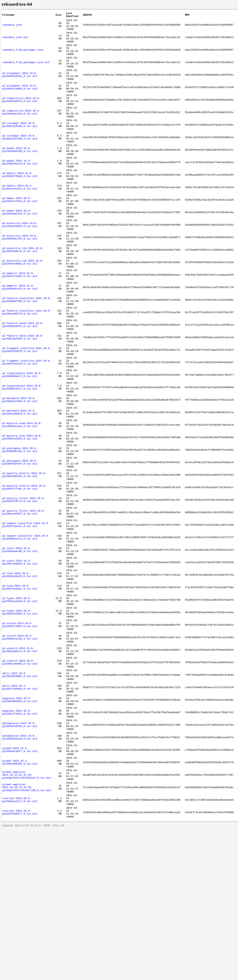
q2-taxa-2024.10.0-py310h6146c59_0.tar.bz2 (20, 680)
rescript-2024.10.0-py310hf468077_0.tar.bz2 (20, 962)
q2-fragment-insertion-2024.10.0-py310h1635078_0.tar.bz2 (27, 413)
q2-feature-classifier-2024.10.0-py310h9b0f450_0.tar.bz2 (27, 354)
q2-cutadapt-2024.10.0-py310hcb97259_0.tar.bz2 (20, 161)
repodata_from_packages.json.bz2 (26, 72)
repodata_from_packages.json (23, 57)
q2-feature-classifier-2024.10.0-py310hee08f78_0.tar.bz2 (27, 369)
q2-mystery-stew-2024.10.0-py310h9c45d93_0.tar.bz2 (22, 517)
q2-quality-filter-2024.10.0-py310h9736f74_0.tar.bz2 (23, 591)
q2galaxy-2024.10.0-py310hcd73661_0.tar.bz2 (20, 844)
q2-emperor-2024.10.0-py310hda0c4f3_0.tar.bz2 (20, 339)
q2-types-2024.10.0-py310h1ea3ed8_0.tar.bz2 (20, 710)
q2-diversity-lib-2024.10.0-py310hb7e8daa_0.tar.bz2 (23, 309)
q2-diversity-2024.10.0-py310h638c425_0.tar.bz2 (20, 280)
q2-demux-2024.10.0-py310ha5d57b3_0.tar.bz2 (20, 250)
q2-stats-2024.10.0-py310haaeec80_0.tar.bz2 (20, 651)
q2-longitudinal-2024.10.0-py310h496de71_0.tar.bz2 (22, 443)
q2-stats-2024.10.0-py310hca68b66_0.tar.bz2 (20, 666)
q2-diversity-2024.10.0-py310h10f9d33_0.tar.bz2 (20, 265)
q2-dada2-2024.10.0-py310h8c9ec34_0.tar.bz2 (20, 190)
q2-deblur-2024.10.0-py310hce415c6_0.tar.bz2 (20, 220)
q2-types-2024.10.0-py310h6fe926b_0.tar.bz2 (20, 725)
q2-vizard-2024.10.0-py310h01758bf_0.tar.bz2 (20, 740)
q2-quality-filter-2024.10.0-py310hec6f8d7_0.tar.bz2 (23, 606)
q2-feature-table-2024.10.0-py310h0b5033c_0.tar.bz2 (23, 383)
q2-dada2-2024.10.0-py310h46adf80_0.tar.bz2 (20, 176)
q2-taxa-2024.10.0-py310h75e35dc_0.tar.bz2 (20, 695)
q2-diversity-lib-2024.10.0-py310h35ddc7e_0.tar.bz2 (23, 294)
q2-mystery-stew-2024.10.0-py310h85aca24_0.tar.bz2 (22, 502)
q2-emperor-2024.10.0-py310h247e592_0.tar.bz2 (20, 324)
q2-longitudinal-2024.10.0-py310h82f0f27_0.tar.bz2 (22, 458)
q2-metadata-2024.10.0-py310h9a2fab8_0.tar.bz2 (20, 473)
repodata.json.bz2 (15, 42)
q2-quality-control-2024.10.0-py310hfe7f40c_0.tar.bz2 (24, 576)
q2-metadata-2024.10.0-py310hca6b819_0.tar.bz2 (20, 487)
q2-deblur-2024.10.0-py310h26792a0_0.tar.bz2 (20, 205)
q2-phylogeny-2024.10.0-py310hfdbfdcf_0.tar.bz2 (20, 547)
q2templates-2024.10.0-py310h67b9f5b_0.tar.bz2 (20, 859)
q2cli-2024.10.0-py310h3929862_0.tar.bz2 (20, 799)
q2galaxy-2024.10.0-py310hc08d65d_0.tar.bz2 (20, 829)
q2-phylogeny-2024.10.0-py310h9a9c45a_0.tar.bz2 (20, 532)
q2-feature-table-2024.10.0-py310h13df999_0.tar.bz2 (23, 398)
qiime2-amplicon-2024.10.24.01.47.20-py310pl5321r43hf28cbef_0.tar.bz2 (27, 918)
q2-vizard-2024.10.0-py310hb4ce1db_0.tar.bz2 (20, 755)
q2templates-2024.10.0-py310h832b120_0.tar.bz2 (20, 873)
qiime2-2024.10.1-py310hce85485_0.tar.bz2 (20, 903)
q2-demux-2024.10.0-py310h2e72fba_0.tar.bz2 (20, 235)
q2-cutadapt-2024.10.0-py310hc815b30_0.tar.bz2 (20, 146)
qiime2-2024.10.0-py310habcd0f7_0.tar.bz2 (20, 888)
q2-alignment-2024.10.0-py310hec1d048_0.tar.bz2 (20, 101)
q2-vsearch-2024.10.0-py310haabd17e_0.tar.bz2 (20, 769)
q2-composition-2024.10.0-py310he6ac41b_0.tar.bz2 (21, 131)
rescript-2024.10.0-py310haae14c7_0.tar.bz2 (20, 948)
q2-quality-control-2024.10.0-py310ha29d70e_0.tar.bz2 (24, 562)
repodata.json (12, 27)
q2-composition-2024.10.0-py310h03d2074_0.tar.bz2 (21, 116)
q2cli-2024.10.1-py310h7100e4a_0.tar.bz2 (20, 814)
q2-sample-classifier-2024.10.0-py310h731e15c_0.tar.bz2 (26, 621)
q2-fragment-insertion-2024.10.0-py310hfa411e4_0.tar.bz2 (27, 428)
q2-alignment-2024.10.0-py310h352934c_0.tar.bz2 (20, 87)
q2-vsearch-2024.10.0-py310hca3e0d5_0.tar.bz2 (20, 784)
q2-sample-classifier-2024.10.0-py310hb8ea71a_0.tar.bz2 (26, 636)
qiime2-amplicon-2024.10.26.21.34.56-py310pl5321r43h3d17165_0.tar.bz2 (27, 933)
